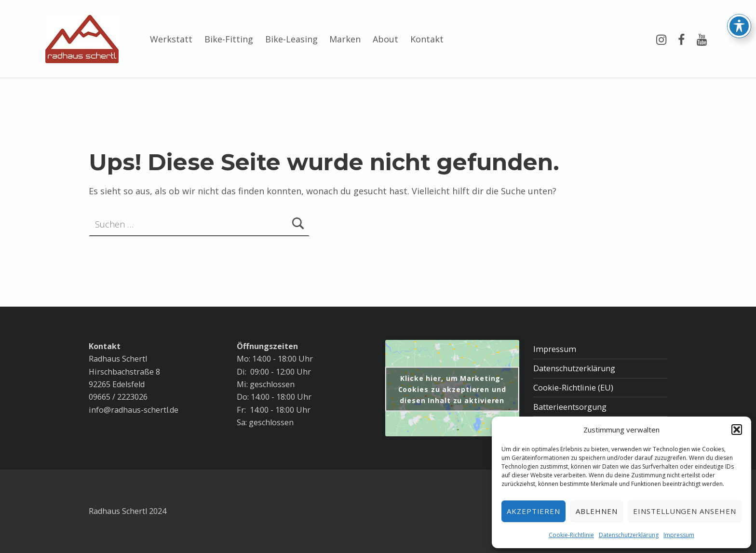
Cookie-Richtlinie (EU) (573, 388)
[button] (737, 430)
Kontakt (427, 39)
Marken (345, 39)
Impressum (679, 535)
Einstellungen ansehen (685, 511)
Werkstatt (171, 39)
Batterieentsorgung (570, 407)
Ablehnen (597, 511)
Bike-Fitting (229, 39)
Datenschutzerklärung (629, 535)
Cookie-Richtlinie (571, 535)
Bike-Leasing (291, 39)
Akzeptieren (534, 511)
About (385, 39)
